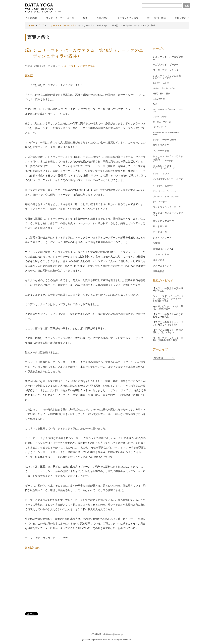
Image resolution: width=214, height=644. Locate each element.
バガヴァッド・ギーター (166, 65)
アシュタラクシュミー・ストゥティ (168, 180)
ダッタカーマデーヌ (162, 122)
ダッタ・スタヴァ (161, 174)
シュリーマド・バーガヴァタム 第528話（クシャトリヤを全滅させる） (168, 299)
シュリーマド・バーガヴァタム (78, 66)
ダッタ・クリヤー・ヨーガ (60, 18)
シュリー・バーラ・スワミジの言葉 (168, 158)
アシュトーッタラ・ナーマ (165, 191)
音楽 (85, 18)
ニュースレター (161, 255)
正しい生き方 (159, 99)
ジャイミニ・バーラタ (163, 161)
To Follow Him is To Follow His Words (166, 133)
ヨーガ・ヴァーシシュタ (166, 70)
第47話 (29, 76)
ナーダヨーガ (160, 232)
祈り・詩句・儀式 (156, 18)
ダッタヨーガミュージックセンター (168, 214)
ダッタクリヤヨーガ (163, 221)
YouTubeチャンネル (163, 249)
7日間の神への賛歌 (161, 94)
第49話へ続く (33, 548)
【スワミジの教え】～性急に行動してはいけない (168, 331)
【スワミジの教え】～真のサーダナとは (168, 290)
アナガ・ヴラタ (160, 117)
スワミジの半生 (161, 145)
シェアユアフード (162, 238)
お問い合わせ (182, 18)
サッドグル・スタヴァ (163, 186)
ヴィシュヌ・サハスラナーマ (166, 196)
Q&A (155, 104)
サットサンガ (160, 226)
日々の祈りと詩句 (162, 166)
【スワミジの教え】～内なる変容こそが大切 (168, 315)
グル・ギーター (160, 202)
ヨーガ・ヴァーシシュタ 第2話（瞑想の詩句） (168, 308)
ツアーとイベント (162, 266)
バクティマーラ (160, 127)
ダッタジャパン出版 (128, 18)
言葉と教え (102, 18)
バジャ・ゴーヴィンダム (164, 88)
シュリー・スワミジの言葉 (167, 76)
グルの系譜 (31, 18)
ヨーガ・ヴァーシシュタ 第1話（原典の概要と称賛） (168, 339)
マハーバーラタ (161, 151)
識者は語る (159, 260)
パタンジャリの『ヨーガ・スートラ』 (168, 110)
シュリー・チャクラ (162, 78)
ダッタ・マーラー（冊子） (165, 140)
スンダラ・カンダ (161, 83)
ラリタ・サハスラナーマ (164, 168)
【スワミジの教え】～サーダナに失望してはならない (168, 323)
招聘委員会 (159, 271)
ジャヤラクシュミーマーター (168, 207)
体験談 (156, 243)
